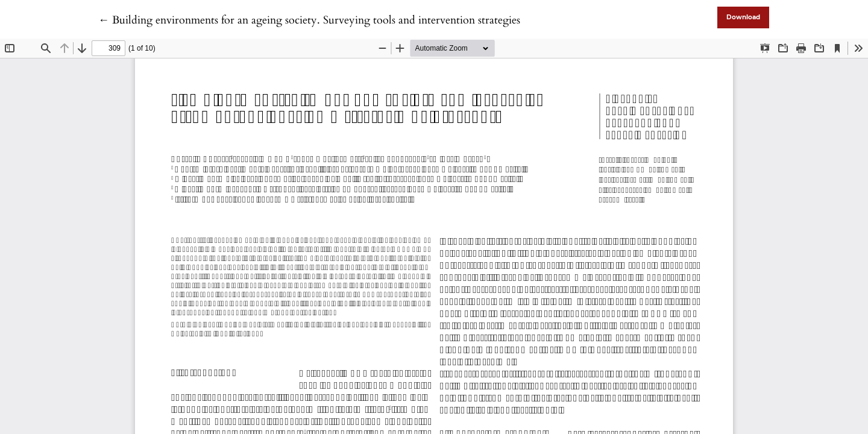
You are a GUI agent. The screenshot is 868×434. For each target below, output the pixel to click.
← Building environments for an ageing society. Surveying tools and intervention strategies (309, 20)
